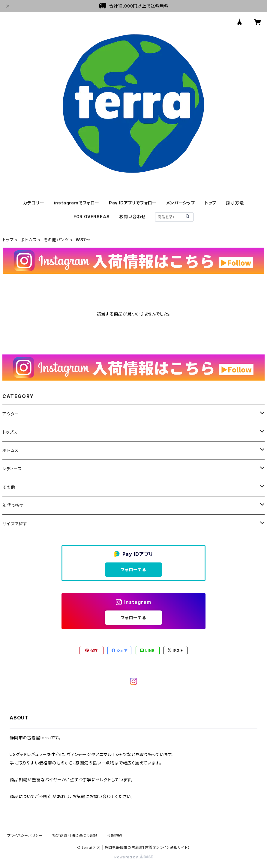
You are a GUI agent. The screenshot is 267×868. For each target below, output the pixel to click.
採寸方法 (235, 203)
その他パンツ (56, 240)
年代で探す (13, 505)
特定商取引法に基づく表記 (75, 835)
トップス (10, 432)
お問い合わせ (132, 217)
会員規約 (114, 835)
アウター (11, 414)
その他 (9, 487)
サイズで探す (15, 524)
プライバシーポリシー (25, 835)
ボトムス (28, 240)
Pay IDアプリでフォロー (133, 203)
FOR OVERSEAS (92, 217)
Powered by (133, 857)
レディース (12, 469)
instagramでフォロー (77, 203)
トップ (210, 203)
